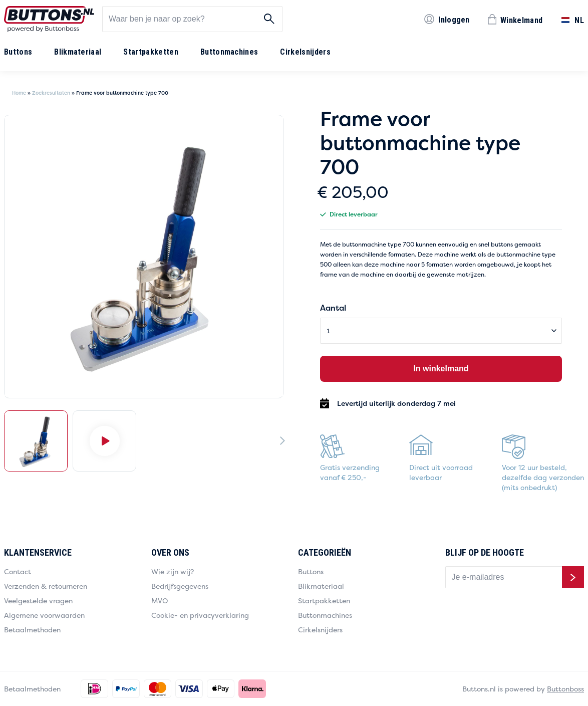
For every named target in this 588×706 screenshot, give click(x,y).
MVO (160, 601)
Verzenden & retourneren (46, 586)
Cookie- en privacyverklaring (200, 615)
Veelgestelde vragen (38, 601)
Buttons (18, 52)
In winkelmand (441, 369)
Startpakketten (151, 52)
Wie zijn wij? (173, 571)
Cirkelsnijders (305, 52)
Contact (18, 571)
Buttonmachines (229, 52)
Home (19, 93)
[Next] (282, 440)
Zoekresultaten (51, 93)
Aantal (333, 308)
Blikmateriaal (78, 52)
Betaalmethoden (32, 630)
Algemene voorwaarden (44, 615)
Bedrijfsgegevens (180, 586)
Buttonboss (565, 689)
